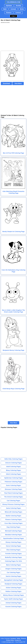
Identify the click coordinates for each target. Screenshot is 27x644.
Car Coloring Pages (14, 572)
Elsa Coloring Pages (13, 550)
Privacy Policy (10, 640)
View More (18, 83)
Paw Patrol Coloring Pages (13, 493)
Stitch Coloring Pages (14, 474)
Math (5, 9)
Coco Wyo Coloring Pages (14, 523)
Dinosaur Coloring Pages (13, 489)
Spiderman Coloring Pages (14, 478)
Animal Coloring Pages (13, 603)
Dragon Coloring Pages (13, 569)
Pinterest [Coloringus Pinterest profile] (23, 638)
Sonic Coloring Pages (13, 485)
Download (6, 83)
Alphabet (9, 6)
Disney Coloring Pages (14, 542)
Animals (13, 9)
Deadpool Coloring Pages (13, 584)
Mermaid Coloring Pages (13, 531)
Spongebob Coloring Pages (13, 580)
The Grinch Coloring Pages (14, 497)
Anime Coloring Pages (13, 588)
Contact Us (18, 640)
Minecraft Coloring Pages (13, 512)
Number (19, 6)
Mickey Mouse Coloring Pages (14, 595)
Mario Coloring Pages (14, 565)
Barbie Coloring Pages (13, 516)
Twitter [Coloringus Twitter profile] (18, 638)
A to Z (14, 16)
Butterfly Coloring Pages (13, 557)
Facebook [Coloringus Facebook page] (13, 638)
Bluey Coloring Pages (13, 470)
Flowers (9, 13)
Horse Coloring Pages (13, 546)
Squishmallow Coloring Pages (13, 538)
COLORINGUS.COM (14, 2)
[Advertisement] (13, 37)
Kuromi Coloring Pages (13, 607)
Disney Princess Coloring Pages (13, 504)
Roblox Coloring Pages (13, 591)
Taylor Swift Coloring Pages (13, 599)
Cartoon (18, 13)
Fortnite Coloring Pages (13, 554)
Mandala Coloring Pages (13, 535)
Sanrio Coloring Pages (13, 576)
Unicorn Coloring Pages (14, 463)
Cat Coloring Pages (13, 501)
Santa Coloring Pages (13, 508)
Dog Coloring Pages (13, 527)
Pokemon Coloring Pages (13, 482)
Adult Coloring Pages (13, 467)
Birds (22, 9)
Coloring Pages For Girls (14, 561)
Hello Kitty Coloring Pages (13, 459)
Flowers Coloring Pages (14, 519)
